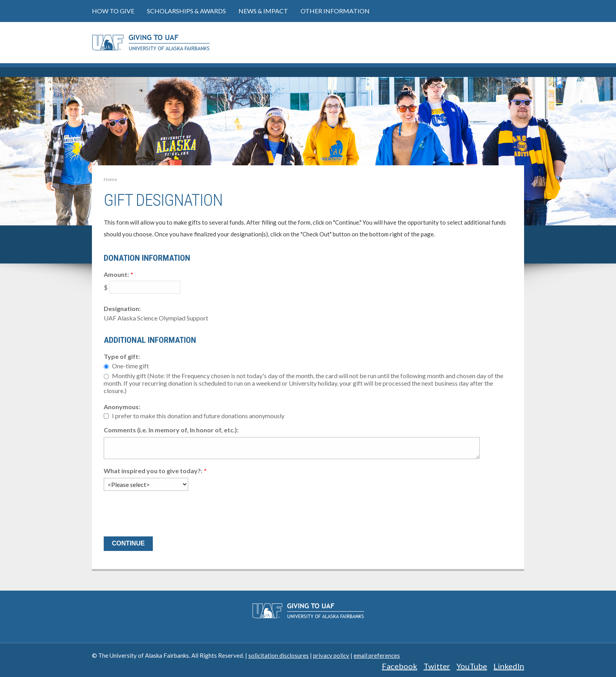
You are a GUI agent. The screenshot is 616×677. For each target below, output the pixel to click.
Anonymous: (122, 407)
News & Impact (263, 11)
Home (110, 179)
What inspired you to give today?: (153, 471)
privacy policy (331, 655)
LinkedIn (509, 666)
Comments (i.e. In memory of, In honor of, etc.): (171, 430)
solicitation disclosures (279, 655)
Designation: (122, 308)
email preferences (377, 655)
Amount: (116, 274)
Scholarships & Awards (186, 11)
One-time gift (130, 366)
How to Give (113, 11)
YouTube (472, 666)
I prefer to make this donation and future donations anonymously (198, 416)
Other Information (335, 11)
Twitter (437, 666)
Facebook (400, 666)
